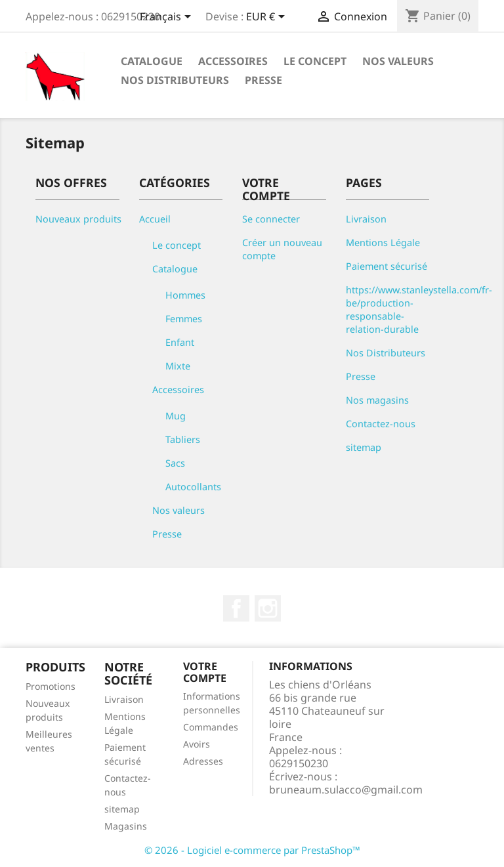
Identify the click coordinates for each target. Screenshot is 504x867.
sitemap (364, 447)
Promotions (51, 686)
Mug (176, 416)
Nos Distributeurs (175, 80)
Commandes (211, 727)
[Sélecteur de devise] (268, 18)
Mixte (178, 366)
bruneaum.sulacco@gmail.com (346, 790)
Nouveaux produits (78, 219)
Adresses (203, 761)
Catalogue (152, 61)
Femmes (184, 319)
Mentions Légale (383, 243)
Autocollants (193, 487)
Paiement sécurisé (387, 266)
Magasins (126, 826)
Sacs (175, 463)
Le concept (315, 61)
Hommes (185, 295)
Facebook (236, 608)
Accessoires (233, 61)
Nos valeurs (398, 61)
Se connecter (271, 219)
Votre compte (205, 672)
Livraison (366, 219)
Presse (263, 80)
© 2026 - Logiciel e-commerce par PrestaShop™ (252, 850)
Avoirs (197, 744)
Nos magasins (377, 400)
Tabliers (183, 439)
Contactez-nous (381, 424)
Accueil (155, 219)
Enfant (180, 342)
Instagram (268, 608)
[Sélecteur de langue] (168, 18)
